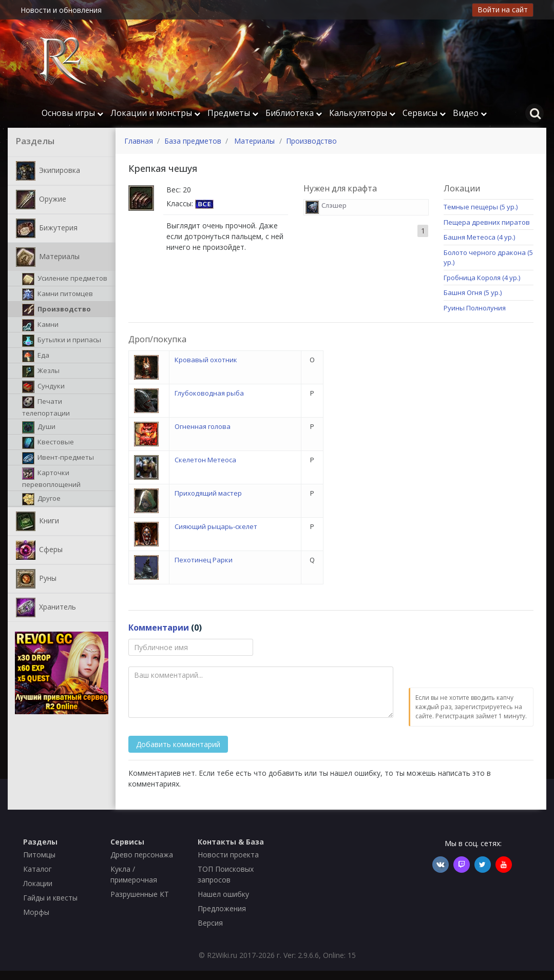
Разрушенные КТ (140, 894)
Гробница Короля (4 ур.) (482, 278)
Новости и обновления (61, 10)
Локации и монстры (155, 113)
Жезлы (41, 371)
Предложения (222, 908)
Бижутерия (47, 228)
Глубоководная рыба (209, 393)
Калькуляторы (362, 113)
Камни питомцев (58, 295)
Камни (40, 325)
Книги (37, 521)
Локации (38, 883)
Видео (470, 113)
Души (39, 427)
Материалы (48, 257)
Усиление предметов (65, 279)
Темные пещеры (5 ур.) (481, 207)
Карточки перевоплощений (51, 478)
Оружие (41, 200)
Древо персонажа (142, 855)
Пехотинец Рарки (204, 560)
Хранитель (46, 607)
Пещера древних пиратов (487, 222)
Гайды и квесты (50, 898)
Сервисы (424, 113)
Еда (36, 356)
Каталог (37, 869)
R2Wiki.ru (222, 955)
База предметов (193, 141)
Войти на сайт (503, 9)
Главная (139, 141)
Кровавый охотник (206, 360)
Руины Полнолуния (475, 308)
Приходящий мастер (208, 493)
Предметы (233, 113)
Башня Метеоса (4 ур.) (479, 237)
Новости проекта (228, 855)
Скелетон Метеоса (205, 460)
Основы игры (72, 113)
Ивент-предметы (58, 458)
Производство (56, 310)
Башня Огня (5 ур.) (473, 292)
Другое (41, 499)
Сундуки (43, 387)
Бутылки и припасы (62, 341)
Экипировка (48, 171)
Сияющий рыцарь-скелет (216, 526)
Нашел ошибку (223, 894)
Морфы (36, 912)
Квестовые (48, 443)
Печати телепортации (46, 407)
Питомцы (39, 855)
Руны (36, 579)
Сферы (39, 550)
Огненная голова (203, 426)
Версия (210, 923)
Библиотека (294, 113)
